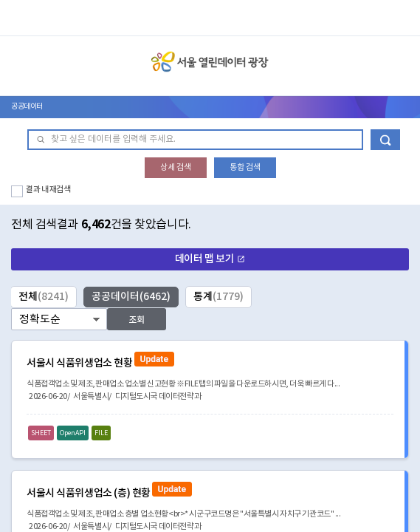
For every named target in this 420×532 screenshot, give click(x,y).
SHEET (41, 433)
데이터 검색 (385, 140)
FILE (101, 433)
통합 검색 (245, 167)
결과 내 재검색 (48, 190)
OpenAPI (73, 433)
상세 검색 (176, 167)
